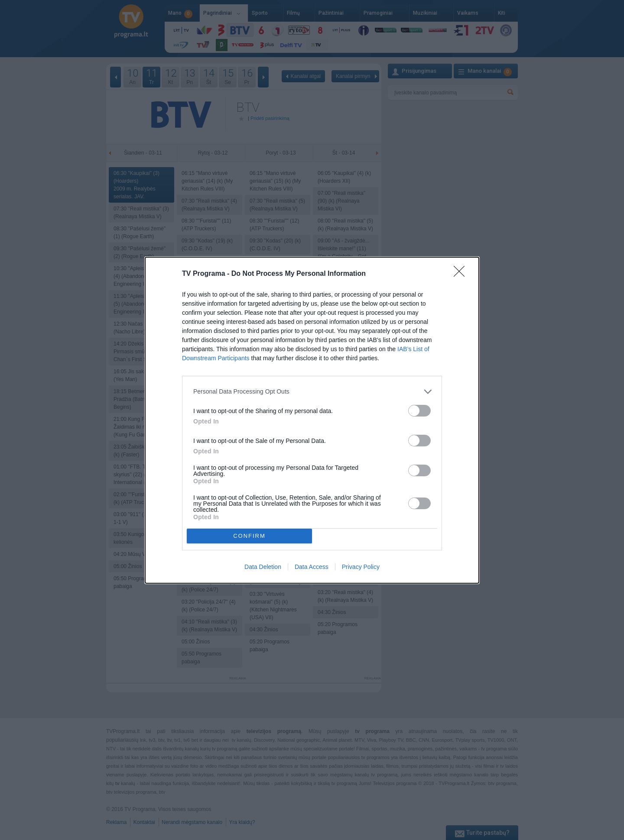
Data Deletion (263, 567)
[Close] (462, 274)
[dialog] (312, 420)
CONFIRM (249, 536)
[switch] (419, 411)
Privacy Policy (361, 567)
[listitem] (312, 392)
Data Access (312, 567)
